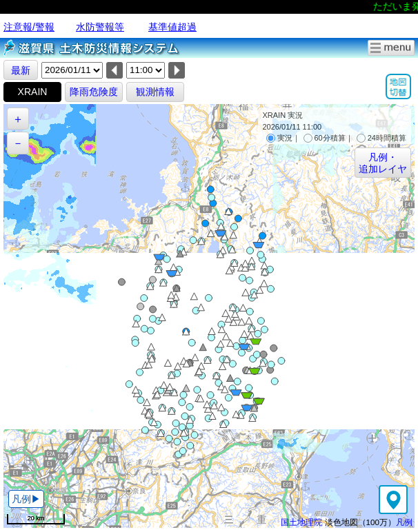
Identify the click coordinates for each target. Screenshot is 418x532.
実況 (279, 138)
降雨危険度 (94, 92)
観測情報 (155, 92)
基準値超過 (172, 27)
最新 (21, 70)
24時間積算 (381, 138)
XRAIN (33, 92)
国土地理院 (301, 522)
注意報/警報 (29, 27)
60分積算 (325, 138)
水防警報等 (100, 27)
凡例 (404, 522)
